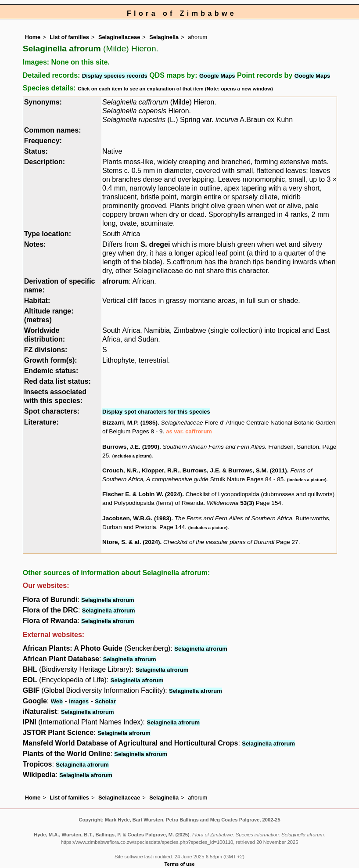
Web (57, 701)
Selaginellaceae (119, 37)
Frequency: (43, 141)
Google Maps (217, 76)
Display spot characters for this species (156, 412)
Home (33, 37)
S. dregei (155, 244)
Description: (45, 162)
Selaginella (164, 37)
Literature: (41, 422)
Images (79, 701)
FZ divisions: (46, 350)
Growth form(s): (51, 360)
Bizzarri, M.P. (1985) (130, 423)
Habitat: (37, 301)
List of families (69, 37)
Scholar (105, 701)
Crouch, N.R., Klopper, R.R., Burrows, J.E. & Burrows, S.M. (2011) (195, 470)
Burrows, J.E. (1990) (131, 447)
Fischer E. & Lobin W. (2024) (142, 494)
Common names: (53, 130)
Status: (36, 151)
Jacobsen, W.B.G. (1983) (137, 518)
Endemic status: (51, 371)
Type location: (48, 234)
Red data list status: (57, 381)
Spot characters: (52, 411)
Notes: (35, 244)
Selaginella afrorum (108, 600)
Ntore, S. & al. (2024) (131, 542)
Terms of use (180, 864)
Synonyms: (43, 102)
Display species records (115, 76)
